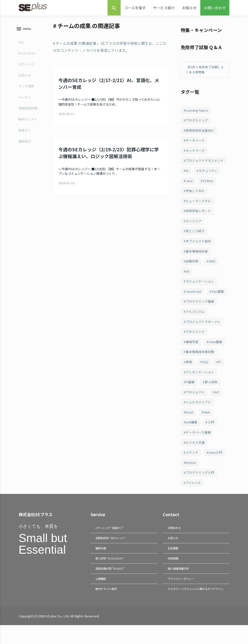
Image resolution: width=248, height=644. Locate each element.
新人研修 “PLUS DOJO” (111, 572)
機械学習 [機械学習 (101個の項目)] (192, 350)
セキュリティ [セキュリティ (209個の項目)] (209, 173)
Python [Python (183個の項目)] (208, 184)
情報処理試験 (27, 108)
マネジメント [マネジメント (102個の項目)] (195, 340)
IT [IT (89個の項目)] (221, 371)
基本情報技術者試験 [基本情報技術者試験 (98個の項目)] (200, 361)
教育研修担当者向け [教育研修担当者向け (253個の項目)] (200, 132)
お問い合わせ (215, 8)
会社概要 (173, 562)
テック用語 (25, 86)
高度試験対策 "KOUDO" (111, 582)
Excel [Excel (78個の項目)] (190, 423)
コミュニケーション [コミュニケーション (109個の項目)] (200, 288)
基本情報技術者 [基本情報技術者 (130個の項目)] (197, 257)
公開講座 (101, 592)
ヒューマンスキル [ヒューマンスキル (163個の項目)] (198, 205)
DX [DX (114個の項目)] (188, 278)
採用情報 (173, 572)
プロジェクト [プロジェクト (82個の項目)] (195, 402)
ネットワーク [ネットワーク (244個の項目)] (195, 152)
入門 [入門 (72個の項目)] (212, 434)
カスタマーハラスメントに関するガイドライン (195, 605)
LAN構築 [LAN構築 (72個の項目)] (192, 434)
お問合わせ (175, 541)
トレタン (24, 97)
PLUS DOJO (26, 53)
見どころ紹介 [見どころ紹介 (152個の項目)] (195, 236)
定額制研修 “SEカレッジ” (112, 552)
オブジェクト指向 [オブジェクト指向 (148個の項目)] (198, 246)
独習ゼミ (24, 130)
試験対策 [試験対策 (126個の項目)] (192, 267)
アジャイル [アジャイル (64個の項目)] (193, 496)
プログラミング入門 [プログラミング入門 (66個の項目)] (200, 486)
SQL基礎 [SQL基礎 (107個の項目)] (218, 298)
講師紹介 (24, 141)
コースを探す (135, 8)
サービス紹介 (164, 8)
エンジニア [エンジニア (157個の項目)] (194, 226)
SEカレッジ (26, 64)
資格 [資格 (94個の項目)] (189, 371)
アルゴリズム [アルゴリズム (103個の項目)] (195, 319)
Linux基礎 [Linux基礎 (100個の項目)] (216, 350)
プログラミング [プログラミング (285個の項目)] (197, 121)
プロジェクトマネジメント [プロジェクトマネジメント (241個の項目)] (205, 163)
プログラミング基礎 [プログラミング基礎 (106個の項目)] (200, 309)
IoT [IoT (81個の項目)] (217, 402)
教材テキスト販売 (107, 602)
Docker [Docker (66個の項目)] (191, 475)
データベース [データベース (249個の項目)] (195, 142)
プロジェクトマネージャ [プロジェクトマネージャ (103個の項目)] (203, 330)
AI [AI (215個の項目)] (187, 173)
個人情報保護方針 (179, 582)
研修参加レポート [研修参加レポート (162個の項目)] (198, 215)
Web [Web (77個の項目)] (208, 423)
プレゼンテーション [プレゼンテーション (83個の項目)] (200, 382)
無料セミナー (27, 119)
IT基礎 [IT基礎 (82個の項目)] (190, 392)
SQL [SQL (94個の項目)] (206, 371)
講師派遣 (101, 562)
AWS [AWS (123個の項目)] (212, 267)
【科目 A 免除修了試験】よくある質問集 (205, 70)
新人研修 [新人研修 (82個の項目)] (212, 392)
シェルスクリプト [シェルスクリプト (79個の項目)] (198, 413)
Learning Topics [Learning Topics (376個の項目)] (197, 111)
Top (20, 42)
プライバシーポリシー (182, 592)
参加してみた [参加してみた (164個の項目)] (195, 194)
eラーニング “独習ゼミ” (111, 541)
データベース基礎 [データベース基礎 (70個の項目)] (198, 444)
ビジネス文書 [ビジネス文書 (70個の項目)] (195, 455)
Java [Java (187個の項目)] (189, 184)
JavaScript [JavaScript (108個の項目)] (194, 298)
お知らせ (189, 8)
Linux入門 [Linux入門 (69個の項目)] (216, 465)
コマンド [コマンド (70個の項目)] (192, 465)
